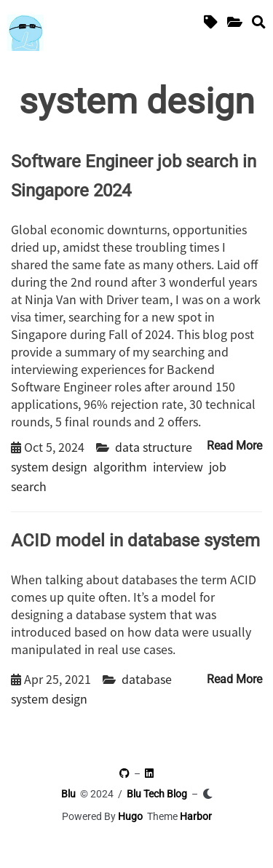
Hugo (130, 816)
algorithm (120, 466)
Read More (234, 446)
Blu (68, 794)
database (147, 679)
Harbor (196, 816)
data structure (154, 447)
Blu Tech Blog (157, 794)
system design (49, 466)
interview (178, 466)
